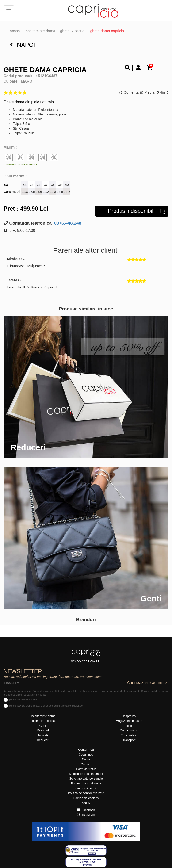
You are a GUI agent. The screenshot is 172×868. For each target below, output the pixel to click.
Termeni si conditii (86, 788)
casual (80, 31)
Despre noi (129, 716)
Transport (129, 740)
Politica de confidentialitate (86, 793)
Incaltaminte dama (40, 31)
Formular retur (86, 769)
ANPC (86, 803)
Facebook (86, 810)
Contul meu (86, 750)
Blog (129, 726)
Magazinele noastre (129, 721)
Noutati (43, 735)
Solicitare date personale (86, 778)
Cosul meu (86, 755)
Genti (43, 726)
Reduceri (43, 740)
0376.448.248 (67, 223)
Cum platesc (129, 735)
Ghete (65, 31)
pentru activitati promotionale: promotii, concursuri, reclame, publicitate (46, 706)
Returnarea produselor (86, 783)
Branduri (43, 730)
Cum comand (129, 730)
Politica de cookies (86, 798)
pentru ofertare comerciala (23, 700)
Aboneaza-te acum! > (147, 683)
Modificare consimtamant (86, 774)
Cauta (86, 759)
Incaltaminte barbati (43, 721)
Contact (86, 764)
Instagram (86, 815)
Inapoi (23, 45)
